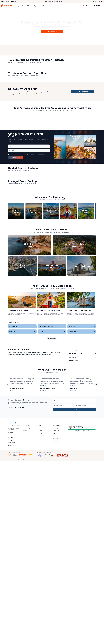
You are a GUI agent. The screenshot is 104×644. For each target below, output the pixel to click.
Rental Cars (56, 439)
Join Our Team (12, 445)
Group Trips (56, 428)
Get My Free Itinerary (82, 91)
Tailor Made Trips (57, 426)
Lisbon (40, 426)
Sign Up (94, 2)
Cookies (25, 431)
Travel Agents (11, 443)
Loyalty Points (12, 440)
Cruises (49, 6)
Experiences (56, 441)
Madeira (40, 433)
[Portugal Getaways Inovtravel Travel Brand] (23, 455)
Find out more (52, 338)
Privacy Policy (41, 154)
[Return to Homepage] (7, 6)
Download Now (16, 158)
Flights (54, 433)
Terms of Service (27, 426)
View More (43, 386)
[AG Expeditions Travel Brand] (9, 455)
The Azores (41, 436)
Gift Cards (11, 437)
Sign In (100, 2)
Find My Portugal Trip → (52, 32)
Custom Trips (26, 6)
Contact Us (11, 435)
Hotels (54, 436)
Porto (39, 428)
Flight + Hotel (56, 431)
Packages (18, 6)
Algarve (40, 431)
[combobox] (79, 405)
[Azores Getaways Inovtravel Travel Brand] (15, 455)
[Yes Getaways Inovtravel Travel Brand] (31, 455)
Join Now (75, 409)
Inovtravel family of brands (9, 2)
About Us (10, 432)
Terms (32, 154)
